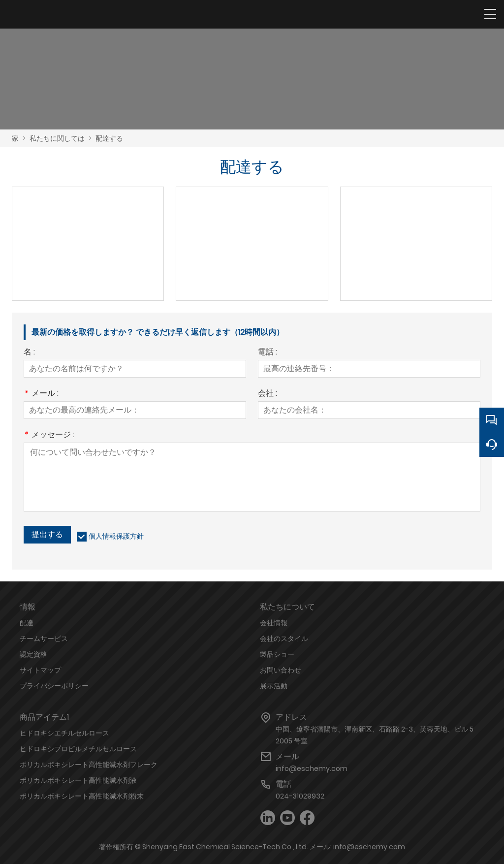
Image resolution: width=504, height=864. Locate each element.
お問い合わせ (281, 670)
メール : (41, 394)
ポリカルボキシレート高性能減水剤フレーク (89, 765)
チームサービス (44, 639)
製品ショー (277, 654)
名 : (29, 353)
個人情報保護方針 (116, 536)
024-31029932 (300, 796)
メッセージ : (49, 435)
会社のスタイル (284, 639)
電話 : (268, 353)
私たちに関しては (57, 138)
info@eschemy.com (312, 768)
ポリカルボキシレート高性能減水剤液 (78, 780)
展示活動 (274, 686)
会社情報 (274, 623)
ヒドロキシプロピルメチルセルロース (78, 749)
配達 (27, 623)
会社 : (268, 394)
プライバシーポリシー (54, 686)
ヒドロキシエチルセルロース (64, 733)
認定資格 (33, 654)
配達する (109, 138)
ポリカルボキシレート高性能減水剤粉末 (82, 796)
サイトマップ (40, 670)
